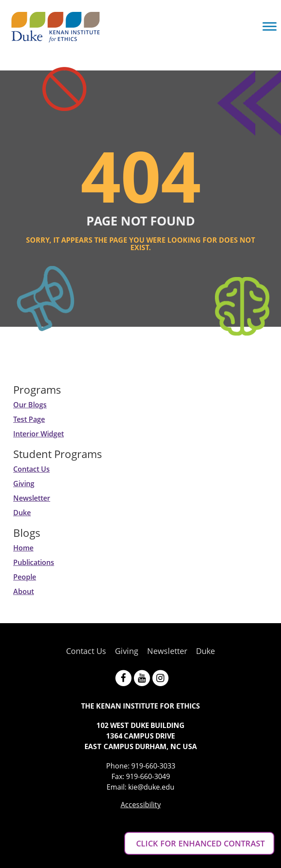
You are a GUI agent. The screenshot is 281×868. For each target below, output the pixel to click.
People (25, 577)
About (24, 591)
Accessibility (141, 805)
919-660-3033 (153, 766)
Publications (34, 562)
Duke (22, 513)
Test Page (29, 419)
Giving (24, 484)
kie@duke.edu (151, 787)
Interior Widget (39, 434)
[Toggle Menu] (270, 26)
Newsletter (32, 498)
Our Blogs (30, 405)
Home (23, 548)
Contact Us (31, 469)
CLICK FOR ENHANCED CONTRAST (199, 843)
